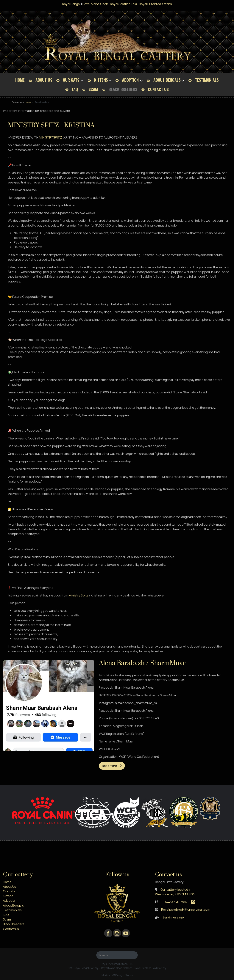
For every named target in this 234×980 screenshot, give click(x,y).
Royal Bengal (71, 4)
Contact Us (158, 89)
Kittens (101, 80)
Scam (93, 89)
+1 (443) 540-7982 (174, 902)
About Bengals (167, 80)
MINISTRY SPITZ (50, 137)
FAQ (75, 89)
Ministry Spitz (79, 595)
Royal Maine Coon (95, 4)
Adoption (130, 80)
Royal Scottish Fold (124, 4)
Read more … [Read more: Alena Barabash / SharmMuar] (112, 766)
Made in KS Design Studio (117, 975)
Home (20, 80)
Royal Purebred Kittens (155, 4)
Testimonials (207, 80)
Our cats (71, 80)
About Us (44, 80)
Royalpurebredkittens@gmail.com (186, 909)
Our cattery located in (176, 889)
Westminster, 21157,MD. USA (175, 894)
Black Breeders (123, 89)
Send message (173, 917)
